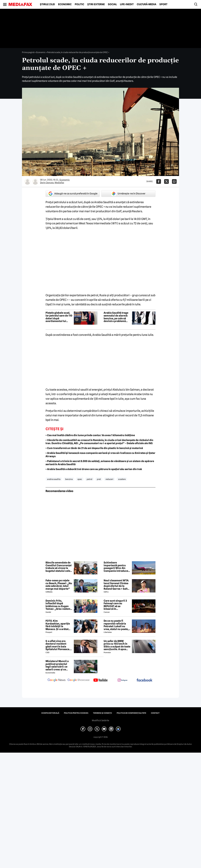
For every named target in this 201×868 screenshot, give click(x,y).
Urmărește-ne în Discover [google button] (128, 194)
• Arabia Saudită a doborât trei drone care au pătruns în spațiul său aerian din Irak (94, 469)
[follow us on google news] (57, 680)
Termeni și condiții (102, 713)
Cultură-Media (147, 4)
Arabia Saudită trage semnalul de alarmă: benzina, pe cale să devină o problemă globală (116, 317)
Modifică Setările (100, 720)
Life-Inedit (127, 4)
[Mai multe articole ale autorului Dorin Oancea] (27, 181)
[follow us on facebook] (144, 680)
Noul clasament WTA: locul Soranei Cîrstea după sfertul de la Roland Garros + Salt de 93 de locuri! (116, 585)
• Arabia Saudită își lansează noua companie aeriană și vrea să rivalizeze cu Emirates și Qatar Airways (100, 455)
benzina (69, 479)
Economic (65, 4)
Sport (163, 4)
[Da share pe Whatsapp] (174, 181)
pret (99, 479)
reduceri (109, 479)
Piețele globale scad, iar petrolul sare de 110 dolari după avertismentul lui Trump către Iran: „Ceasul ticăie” (59, 317)
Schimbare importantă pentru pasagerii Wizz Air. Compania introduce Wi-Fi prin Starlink (116, 567)
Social (112, 4)
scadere (122, 479)
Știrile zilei (47, 4)
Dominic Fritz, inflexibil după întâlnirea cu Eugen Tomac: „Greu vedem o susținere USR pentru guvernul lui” (59, 605)
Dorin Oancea (47, 183)
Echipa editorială (50, 713)
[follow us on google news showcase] (79, 680)
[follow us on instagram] (122, 680)
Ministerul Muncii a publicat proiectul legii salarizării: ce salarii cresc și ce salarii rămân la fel (57, 665)
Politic (79, 4)
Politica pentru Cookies (76, 713)
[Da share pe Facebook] (159, 181)
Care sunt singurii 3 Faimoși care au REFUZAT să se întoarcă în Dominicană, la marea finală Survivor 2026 (117, 605)
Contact (155, 713)
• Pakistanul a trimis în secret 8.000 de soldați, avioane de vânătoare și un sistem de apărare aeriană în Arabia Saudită (100, 463)
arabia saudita (54, 479)
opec (80, 479)
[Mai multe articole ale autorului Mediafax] (35, 181)
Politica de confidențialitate (131, 713)
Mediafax (59, 183)
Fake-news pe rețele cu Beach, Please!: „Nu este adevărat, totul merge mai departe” (59, 585)
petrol (89, 479)
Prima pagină (28, 52)
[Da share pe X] (166, 181)
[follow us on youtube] (100, 680)
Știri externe (96, 4)
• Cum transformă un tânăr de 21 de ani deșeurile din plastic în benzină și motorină (94, 448)
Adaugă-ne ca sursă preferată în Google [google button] (73, 194)
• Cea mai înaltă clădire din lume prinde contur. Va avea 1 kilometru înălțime (90, 435)
